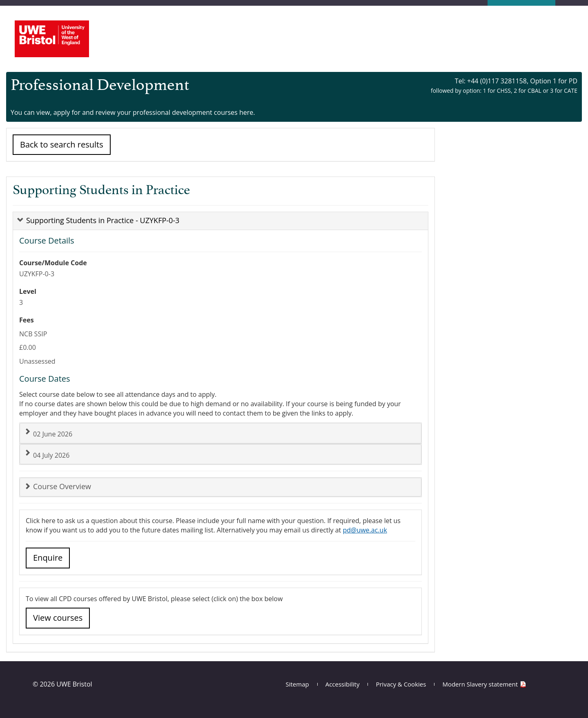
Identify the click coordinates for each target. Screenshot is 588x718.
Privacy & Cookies (401, 684)
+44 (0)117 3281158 (497, 81)
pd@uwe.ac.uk (365, 530)
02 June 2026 (48, 433)
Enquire (48, 558)
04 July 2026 (47, 455)
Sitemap (297, 684)
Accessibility (343, 684)
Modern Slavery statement (480, 684)
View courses (58, 618)
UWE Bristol (74, 684)
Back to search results (62, 144)
